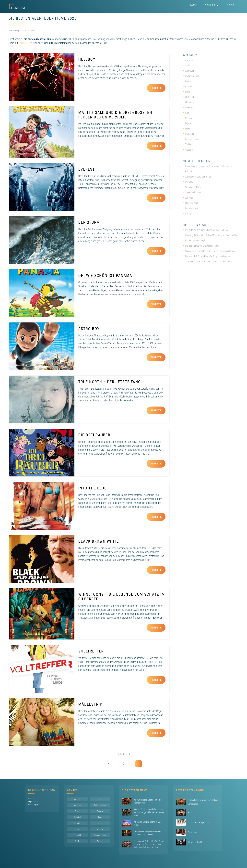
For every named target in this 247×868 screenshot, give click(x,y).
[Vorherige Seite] (108, 764)
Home (193, 6)
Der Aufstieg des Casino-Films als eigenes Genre (206, 230)
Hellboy (87, 59)
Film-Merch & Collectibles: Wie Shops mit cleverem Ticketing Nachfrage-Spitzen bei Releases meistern (207, 259)
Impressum (33, 802)
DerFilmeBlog (25, 43)
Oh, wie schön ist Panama (105, 276)
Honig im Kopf (190, 203)
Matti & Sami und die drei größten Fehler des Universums (115, 115)
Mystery (188, 123)
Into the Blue (93, 488)
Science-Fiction (191, 139)
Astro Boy (89, 329)
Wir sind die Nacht (192, 187)
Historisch (189, 97)
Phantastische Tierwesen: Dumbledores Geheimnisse (208, 166)
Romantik (188, 134)
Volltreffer (91, 651)
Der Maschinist (191, 208)
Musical (188, 118)
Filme (187, 92)
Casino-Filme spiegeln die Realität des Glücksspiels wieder (210, 251)
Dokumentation (191, 76)
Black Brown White (99, 541)
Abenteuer (189, 60)
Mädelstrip (90, 704)
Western (188, 150)
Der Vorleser (189, 182)
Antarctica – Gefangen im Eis (197, 177)
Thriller (187, 144)
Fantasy (188, 87)
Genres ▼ (212, 6)
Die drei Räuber (94, 435)
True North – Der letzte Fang (110, 382)
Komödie (188, 108)
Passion (188, 171)
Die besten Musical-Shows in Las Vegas (202, 246)
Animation (189, 71)
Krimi (186, 113)
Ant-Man (188, 198)
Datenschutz (33, 798)
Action (187, 65)
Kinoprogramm (34, 805)
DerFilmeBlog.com (42, 790)
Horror (187, 102)
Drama (187, 81)
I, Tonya (188, 214)
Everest (87, 169)
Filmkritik (156, 88)
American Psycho (192, 192)
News (231, 6)
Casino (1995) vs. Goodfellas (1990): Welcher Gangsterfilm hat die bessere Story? (210, 238)
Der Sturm (89, 222)
